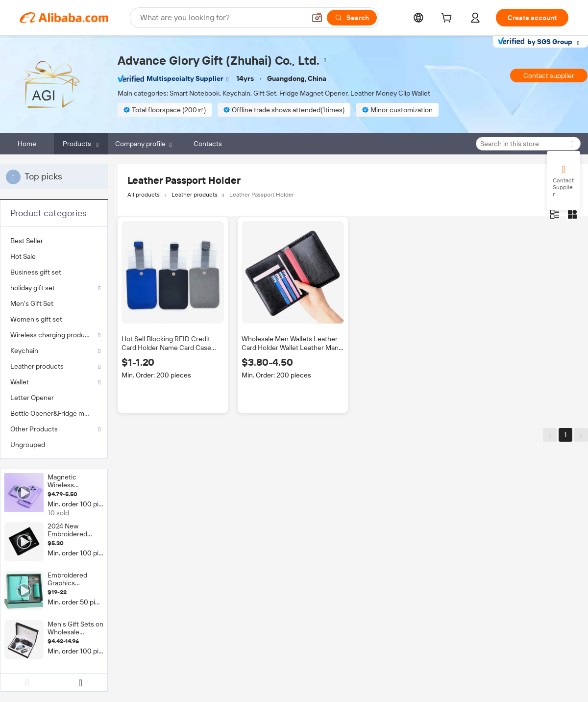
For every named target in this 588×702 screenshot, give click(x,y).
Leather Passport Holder (262, 195)
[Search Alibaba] (222, 18)
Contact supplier (549, 75)
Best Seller (27, 241)
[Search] (352, 18)
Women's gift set (36, 319)
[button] (317, 18)
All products (144, 195)
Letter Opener (32, 398)
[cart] (448, 19)
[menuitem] (54, 241)
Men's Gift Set (32, 303)
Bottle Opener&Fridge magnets (54, 413)
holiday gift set (33, 288)
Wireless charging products (52, 335)
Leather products (37, 366)
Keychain (24, 351)
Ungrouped (28, 445)
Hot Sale (23, 256)
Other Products (34, 429)
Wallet (20, 382)
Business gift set (36, 272)
